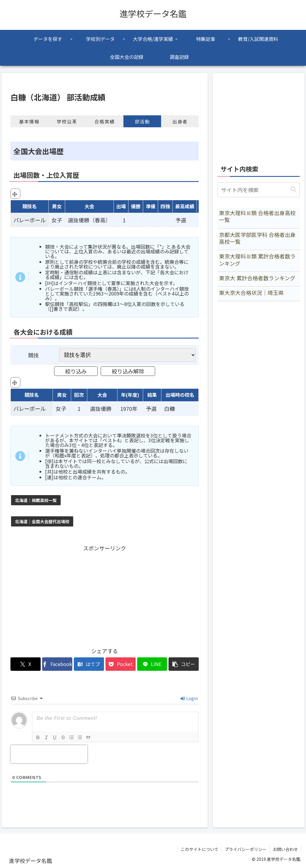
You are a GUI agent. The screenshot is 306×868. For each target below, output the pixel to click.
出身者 (180, 121)
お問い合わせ (285, 849)
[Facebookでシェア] (57, 664)
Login (189, 698)
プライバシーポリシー (246, 849)
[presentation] (49, 754)
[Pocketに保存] (121, 664)
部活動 (142, 121)
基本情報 (29, 121)
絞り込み (76, 371)
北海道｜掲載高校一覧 (36, 500)
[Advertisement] (105, 595)
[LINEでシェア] (152, 664)
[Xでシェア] (26, 664)
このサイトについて (200, 849)
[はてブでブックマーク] (89, 664)
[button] (184, 664)
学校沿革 (67, 121)
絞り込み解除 (128, 371)
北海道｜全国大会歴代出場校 (42, 521)
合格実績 (105, 121)
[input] (258, 190)
